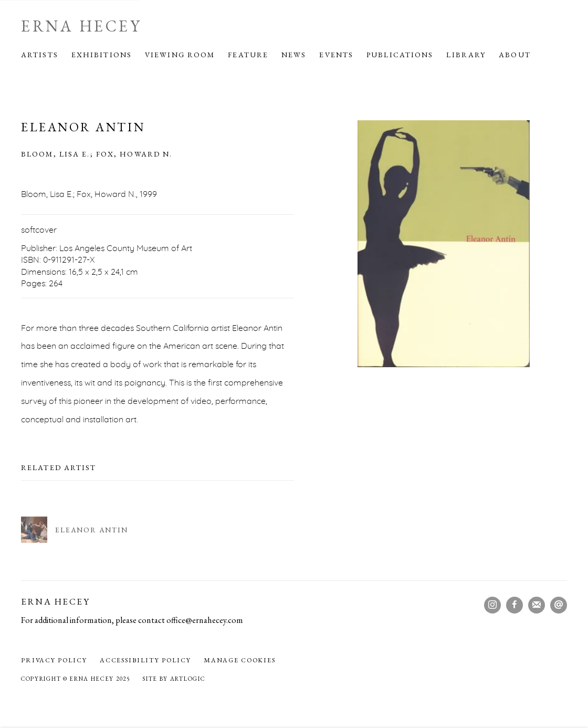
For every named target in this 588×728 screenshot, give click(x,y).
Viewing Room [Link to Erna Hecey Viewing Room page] (180, 55)
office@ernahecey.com (205, 620)
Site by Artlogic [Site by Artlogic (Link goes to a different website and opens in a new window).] (174, 679)
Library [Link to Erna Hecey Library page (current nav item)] (466, 55)
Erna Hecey (81, 26)
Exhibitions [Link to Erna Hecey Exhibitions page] (102, 55)
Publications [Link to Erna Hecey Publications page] (400, 55)
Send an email (559, 605)
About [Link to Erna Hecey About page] (515, 55)
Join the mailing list (537, 605)
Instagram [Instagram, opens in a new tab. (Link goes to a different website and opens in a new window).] (492, 605)
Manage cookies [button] (240, 660)
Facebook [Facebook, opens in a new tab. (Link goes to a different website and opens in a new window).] (514, 605)
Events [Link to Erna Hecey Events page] (336, 55)
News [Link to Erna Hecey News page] (294, 55)
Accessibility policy (145, 660)
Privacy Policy (54, 660)
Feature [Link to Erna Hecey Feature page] (248, 55)
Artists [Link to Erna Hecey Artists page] (40, 55)
